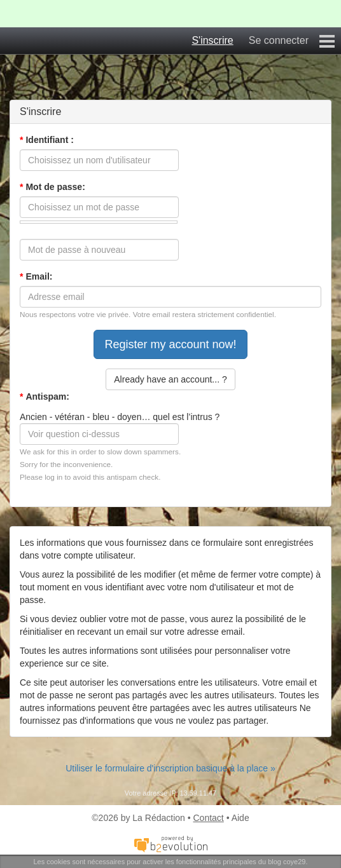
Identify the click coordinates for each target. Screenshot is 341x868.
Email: (36, 276)
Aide (240, 818)
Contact (209, 818)
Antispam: (45, 397)
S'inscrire (212, 40)
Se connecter (279, 40)
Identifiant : (47, 140)
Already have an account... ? (170, 379)
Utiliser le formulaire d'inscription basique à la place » (170, 768)
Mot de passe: (52, 187)
